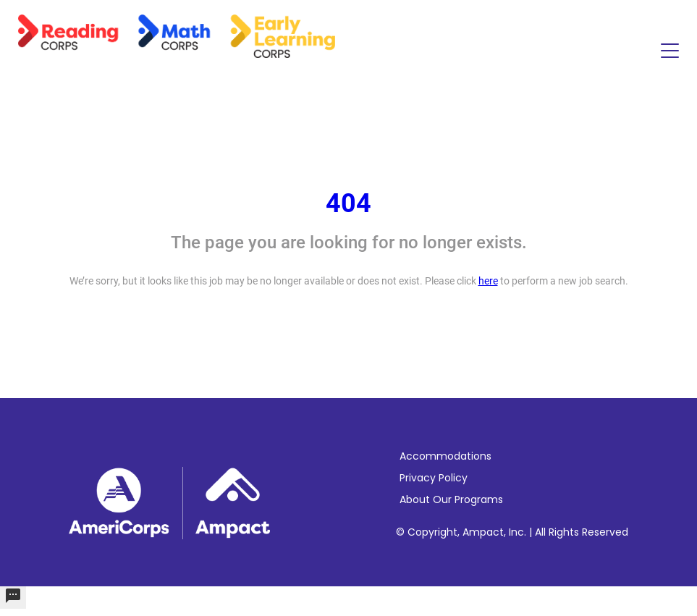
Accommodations (445, 456)
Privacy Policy (434, 478)
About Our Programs (451, 499)
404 (348, 203)
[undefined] (13, 598)
